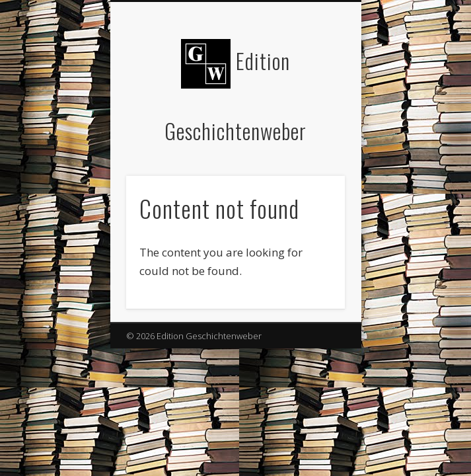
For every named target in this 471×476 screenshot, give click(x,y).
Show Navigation (312, 118)
